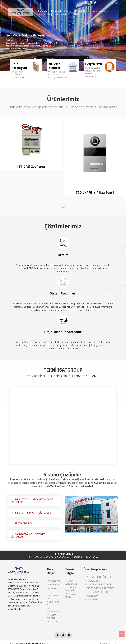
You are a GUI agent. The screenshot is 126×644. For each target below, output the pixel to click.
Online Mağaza (61, 14)
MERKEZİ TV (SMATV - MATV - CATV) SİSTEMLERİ (32, 501)
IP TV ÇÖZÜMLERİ (22, 523)
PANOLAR (91, 599)
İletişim (76, 14)
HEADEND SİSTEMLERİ (98, 584)
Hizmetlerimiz (98, 11)
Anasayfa (43, 11)
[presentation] (62, 206)
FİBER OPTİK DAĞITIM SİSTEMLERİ (31, 513)
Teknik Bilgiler (70, 596)
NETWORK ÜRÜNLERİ (97, 577)
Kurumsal (56, 11)
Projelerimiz (81, 11)
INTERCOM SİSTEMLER (98, 592)
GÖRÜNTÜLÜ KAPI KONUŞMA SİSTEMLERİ (28, 535)
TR (112, 3)
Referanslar (44, 14)
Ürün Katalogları (71, 582)
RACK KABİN (92, 581)
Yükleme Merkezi (71, 589)
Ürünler (68, 11)
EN (117, 3)
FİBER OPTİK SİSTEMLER (99, 588)
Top (122, 634)
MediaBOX (91, 596)
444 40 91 (92, 557)
